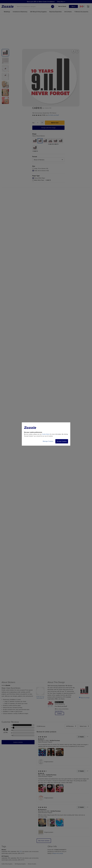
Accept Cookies (62, 441)
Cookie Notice (46, 434)
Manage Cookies (48, 441)
